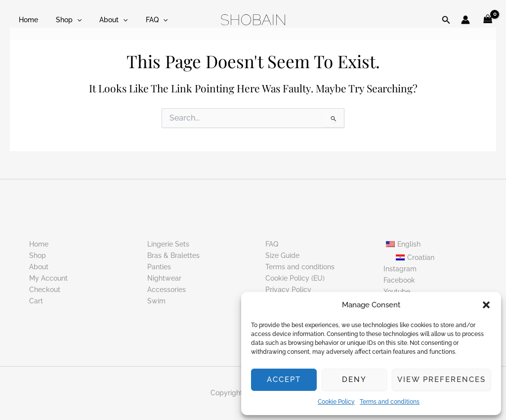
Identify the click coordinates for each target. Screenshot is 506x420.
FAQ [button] (143, 20)
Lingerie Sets (168, 244)
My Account (48, 278)
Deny (354, 379)
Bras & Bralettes (173, 255)
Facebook (399, 280)
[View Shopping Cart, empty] (488, 20)
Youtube (397, 292)
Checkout (45, 290)
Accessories (167, 290)
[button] (486, 305)
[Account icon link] (465, 20)
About (39, 267)
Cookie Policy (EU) (295, 278)
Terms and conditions (390, 402)
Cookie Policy (336, 402)
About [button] (104, 20)
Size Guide (282, 255)
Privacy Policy (288, 290)
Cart (36, 301)
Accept (284, 379)
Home (26, 20)
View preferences (442, 379)
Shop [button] (63, 20)
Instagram (400, 268)
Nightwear (164, 278)
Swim (156, 301)
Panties (159, 267)
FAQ (272, 244)
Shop (38, 255)
